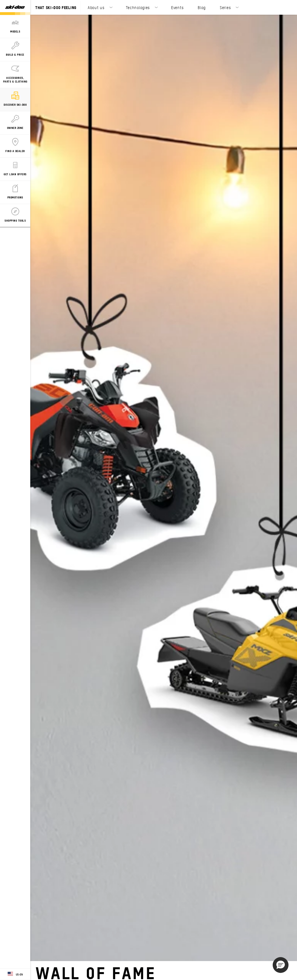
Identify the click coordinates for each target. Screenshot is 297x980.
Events (177, 7)
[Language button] (15, 974)
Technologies (138, 7)
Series (225, 7)
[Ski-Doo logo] (15, 7)
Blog (202, 7)
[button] (281, 965)
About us (96, 7)
